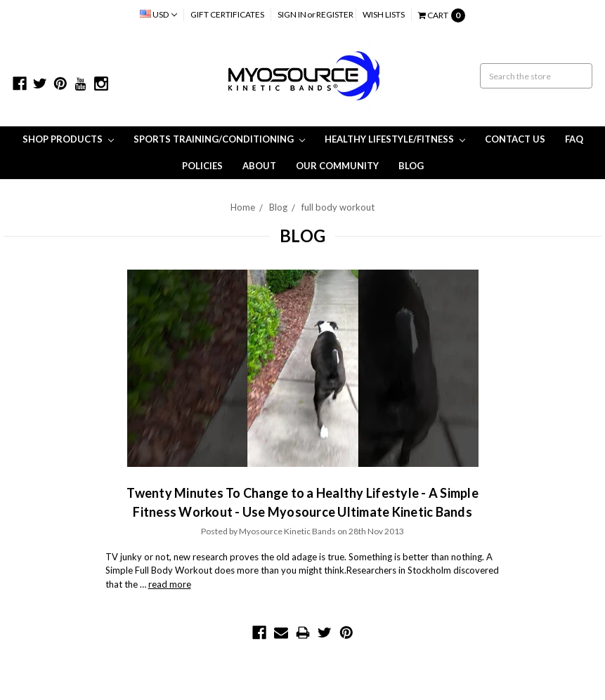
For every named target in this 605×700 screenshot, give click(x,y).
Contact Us (515, 139)
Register (335, 14)
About (259, 166)
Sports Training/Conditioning (219, 139)
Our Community (337, 166)
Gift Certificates (227, 14)
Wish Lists (384, 14)
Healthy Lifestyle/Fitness (395, 139)
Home (243, 207)
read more (170, 584)
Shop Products (68, 139)
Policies (202, 166)
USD (158, 14)
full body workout (338, 207)
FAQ (574, 139)
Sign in (292, 14)
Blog (411, 166)
